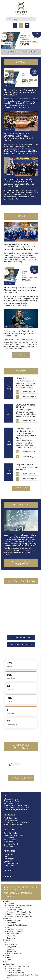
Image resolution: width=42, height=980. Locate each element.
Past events (21, 488)
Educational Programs (15, 929)
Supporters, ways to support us (15, 810)
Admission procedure (12, 818)
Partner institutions (14, 921)
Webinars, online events (13, 825)
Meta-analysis (9, 859)
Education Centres (21, 638)
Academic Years (13, 934)
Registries (8, 861)
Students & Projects (11, 844)
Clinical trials (9, 854)
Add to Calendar (29, 392)
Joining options (9, 964)
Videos (8, 877)
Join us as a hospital (14, 968)
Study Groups (9, 865)
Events (9, 958)
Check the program (29, 397)
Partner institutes (10, 840)
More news (21, 355)
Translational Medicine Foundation (17, 806)
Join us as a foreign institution (18, 966)
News (9, 960)
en (21, 25)
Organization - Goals (12, 801)
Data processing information (18, 893)
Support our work (21, 778)
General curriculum (11, 833)
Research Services (14, 953)
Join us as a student (14, 971)
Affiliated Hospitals (21, 644)
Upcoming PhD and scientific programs (18, 823)
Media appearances (11, 803)
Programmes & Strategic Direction (19, 912)
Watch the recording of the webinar (19, 52)
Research (7, 940)
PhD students (9, 837)
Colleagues (11, 903)
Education (7, 919)
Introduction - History (12, 799)
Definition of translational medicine (17, 808)
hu (15, 25)
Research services (11, 863)
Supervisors (8, 846)
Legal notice (10, 896)
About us (7, 901)
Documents (11, 938)
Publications (8, 842)
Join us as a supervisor (15, 973)
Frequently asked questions (14, 835)
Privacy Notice (29, 550)
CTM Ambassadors (11, 820)
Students (10, 927)
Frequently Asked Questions (17, 925)
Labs (6, 857)
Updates (8, 870)
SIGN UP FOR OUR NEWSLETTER (21, 563)
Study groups (12, 947)
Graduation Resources (15, 931)
